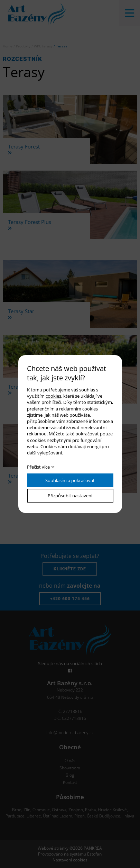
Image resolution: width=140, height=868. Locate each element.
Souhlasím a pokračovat (70, 480)
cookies (53, 396)
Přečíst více (38, 467)
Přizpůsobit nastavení (70, 496)
